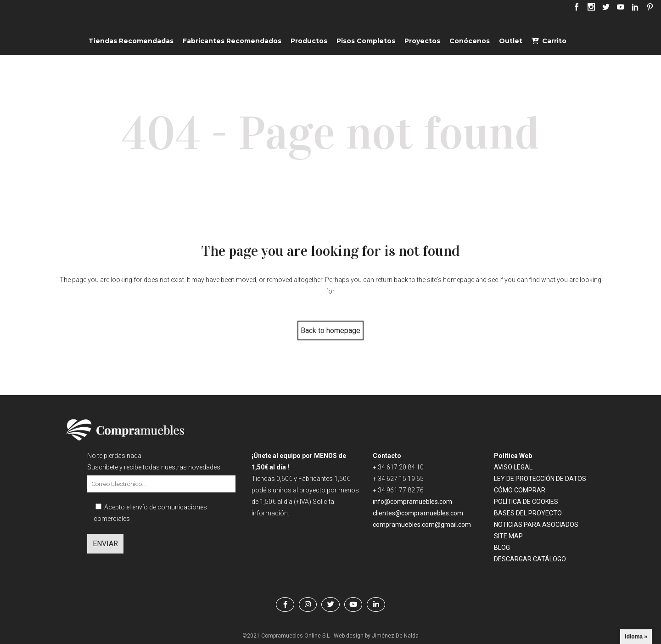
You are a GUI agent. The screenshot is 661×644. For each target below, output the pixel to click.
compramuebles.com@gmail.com (422, 525)
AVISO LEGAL (513, 467)
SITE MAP (508, 536)
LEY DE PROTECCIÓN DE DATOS (540, 479)
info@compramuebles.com (412, 502)
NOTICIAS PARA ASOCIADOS (536, 525)
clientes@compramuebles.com (419, 513)
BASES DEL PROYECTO (528, 513)
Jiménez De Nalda (395, 636)
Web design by (352, 636)
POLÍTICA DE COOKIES (526, 502)
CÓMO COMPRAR (520, 490)
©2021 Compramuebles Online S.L (286, 636)
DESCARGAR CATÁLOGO (530, 559)
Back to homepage (330, 330)
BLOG (502, 548)
